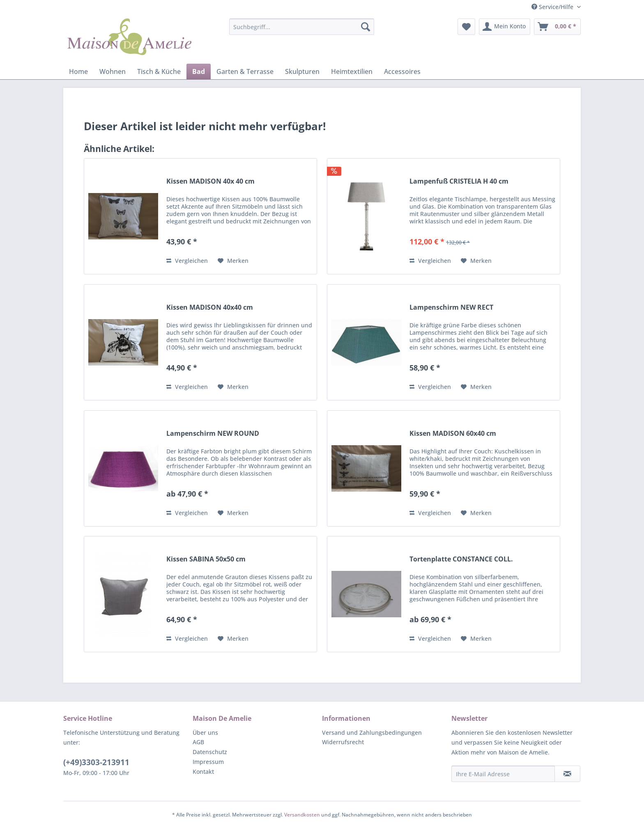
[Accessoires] (402, 71)
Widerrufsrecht (343, 742)
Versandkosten (302, 815)
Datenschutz (210, 752)
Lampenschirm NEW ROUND (213, 434)
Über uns (205, 733)
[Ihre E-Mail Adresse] (503, 774)
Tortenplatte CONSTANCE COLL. (461, 559)
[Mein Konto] (505, 27)
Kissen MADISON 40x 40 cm (210, 181)
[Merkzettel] (466, 27)
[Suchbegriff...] (302, 27)
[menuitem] (302, 27)
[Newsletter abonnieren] (567, 774)
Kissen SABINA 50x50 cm (206, 559)
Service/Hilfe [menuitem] (553, 7)
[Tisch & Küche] (159, 71)
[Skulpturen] (302, 71)
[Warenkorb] (557, 27)
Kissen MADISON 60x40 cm (453, 434)
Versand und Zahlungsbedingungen (372, 733)
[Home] (78, 71)
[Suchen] (366, 27)
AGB (198, 742)
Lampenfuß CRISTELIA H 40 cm (459, 181)
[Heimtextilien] (352, 71)
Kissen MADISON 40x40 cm (210, 307)
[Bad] (199, 71)
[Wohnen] (113, 71)
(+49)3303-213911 (96, 762)
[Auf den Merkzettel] (233, 261)
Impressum (208, 762)
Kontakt (203, 772)
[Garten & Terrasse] (245, 71)
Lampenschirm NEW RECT (451, 307)
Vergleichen (187, 261)
